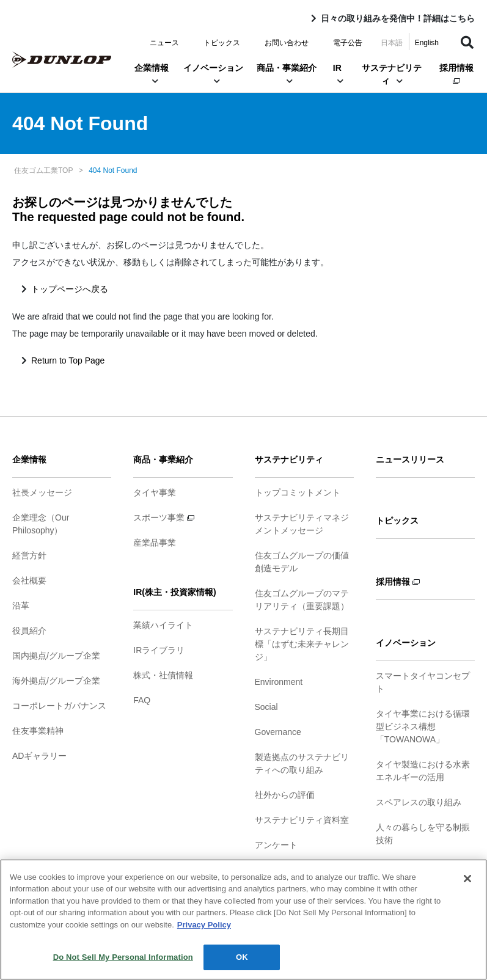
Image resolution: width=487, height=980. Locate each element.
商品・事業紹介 (287, 74)
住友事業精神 (38, 731)
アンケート (276, 845)
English (427, 43)
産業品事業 (155, 543)
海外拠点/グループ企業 (56, 681)
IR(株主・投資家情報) (174, 592)
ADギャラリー (39, 756)
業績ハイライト (163, 625)
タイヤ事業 (155, 492)
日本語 (392, 43)
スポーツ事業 (164, 517)
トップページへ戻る (70, 289)
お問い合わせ (287, 43)
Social (266, 707)
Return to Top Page (68, 360)
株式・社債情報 (163, 675)
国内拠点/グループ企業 (56, 656)
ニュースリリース (410, 459)
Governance (278, 732)
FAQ (142, 700)
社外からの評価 (285, 795)
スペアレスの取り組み (419, 802)
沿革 (21, 605)
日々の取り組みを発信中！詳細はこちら (398, 18)
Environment (279, 682)
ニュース (164, 43)
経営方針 (29, 555)
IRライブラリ (159, 650)
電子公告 (348, 43)
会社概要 (29, 580)
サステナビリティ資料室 (302, 820)
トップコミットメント (298, 492)
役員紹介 (29, 631)
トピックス (222, 43)
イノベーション (213, 74)
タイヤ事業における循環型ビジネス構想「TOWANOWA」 (423, 726)
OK (242, 957)
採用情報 (456, 74)
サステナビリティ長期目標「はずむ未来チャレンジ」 (302, 644)
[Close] (467, 879)
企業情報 (152, 74)
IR (337, 74)
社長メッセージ (42, 492)
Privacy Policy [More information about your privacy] (204, 925)
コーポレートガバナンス (59, 706)
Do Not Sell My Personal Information (123, 957)
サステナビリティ (392, 74)
